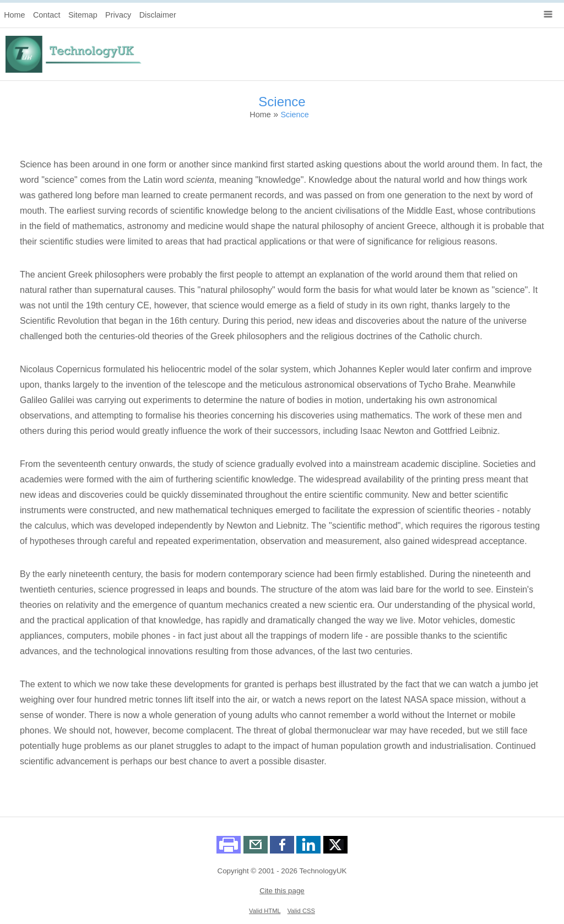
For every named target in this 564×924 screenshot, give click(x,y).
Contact (47, 15)
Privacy (118, 15)
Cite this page (282, 891)
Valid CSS (301, 911)
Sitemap (83, 15)
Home (14, 15)
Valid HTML (265, 911)
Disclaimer (158, 15)
